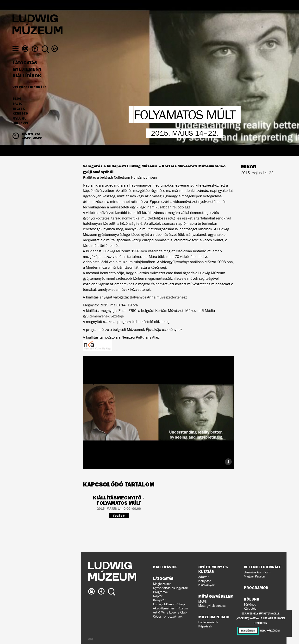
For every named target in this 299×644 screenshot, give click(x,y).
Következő (209, 403)
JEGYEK (19, 112)
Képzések (205, 626)
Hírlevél (21, 126)
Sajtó (17, 107)
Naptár (158, 596)
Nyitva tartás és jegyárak (170, 588)
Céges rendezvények (168, 617)
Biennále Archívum (257, 572)
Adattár (203, 577)
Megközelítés (162, 584)
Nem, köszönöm (270, 631)
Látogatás (25, 66)
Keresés (20, 117)
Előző (108, 403)
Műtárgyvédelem (216, 596)
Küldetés (250, 609)
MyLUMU (19, 122)
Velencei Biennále (30, 90)
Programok (161, 592)
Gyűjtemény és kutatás (213, 569)
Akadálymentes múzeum (171, 608)
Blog (17, 102)
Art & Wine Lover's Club (170, 612)
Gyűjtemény (27, 73)
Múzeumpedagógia (218, 617)
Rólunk (252, 599)
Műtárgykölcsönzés (212, 606)
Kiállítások (27, 79)
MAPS (202, 602)
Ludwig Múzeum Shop (169, 604)
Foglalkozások (208, 622)
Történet (250, 605)
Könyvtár (159, 600)
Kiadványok (206, 585)
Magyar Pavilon (254, 576)
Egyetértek (248, 631)
